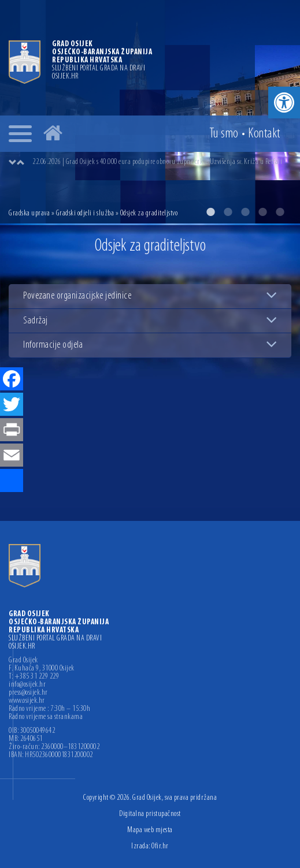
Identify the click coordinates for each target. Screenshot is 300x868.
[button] (284, 103)
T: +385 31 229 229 (34, 677)
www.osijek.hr (27, 701)
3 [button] (245, 212)
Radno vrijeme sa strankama (46, 717)
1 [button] (210, 212)
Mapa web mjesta (150, 830)
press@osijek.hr (28, 693)
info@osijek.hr (27, 685)
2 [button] (228, 212)
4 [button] (262, 212)
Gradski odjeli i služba (85, 213)
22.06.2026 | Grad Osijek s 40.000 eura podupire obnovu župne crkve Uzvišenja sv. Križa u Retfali (157, 162)
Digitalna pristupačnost (150, 814)
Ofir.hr (160, 846)
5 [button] (280, 212)
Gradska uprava (29, 213)
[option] (150, 112)
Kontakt (264, 134)
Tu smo (224, 134)
